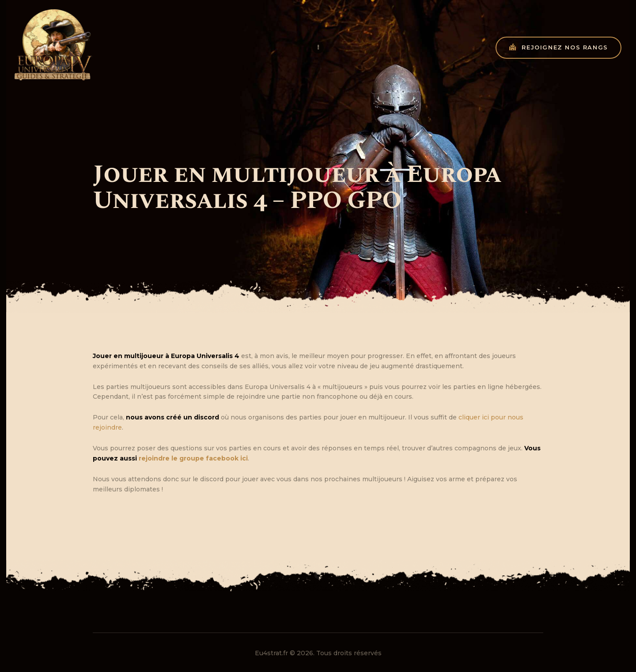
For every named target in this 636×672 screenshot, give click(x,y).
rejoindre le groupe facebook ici (193, 458)
